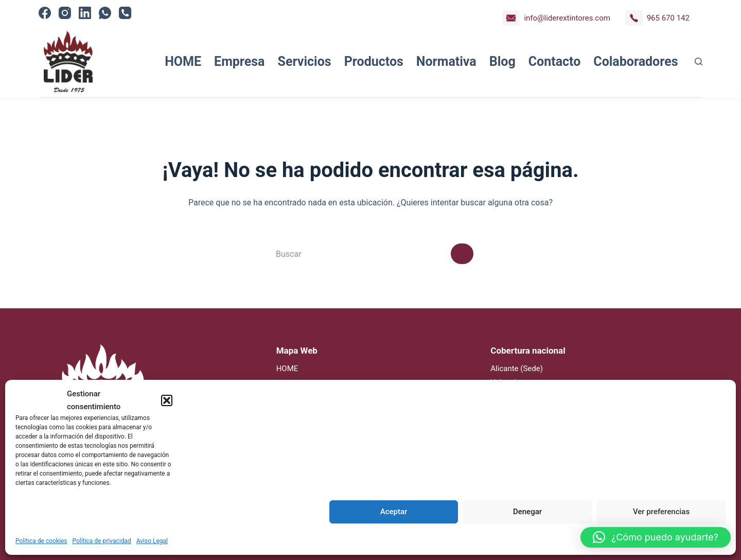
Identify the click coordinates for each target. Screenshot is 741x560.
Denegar (527, 512)
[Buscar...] (359, 254)
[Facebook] (45, 13)
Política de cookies (41, 541)
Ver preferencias (661, 512)
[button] (167, 400)
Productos (374, 62)
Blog (502, 62)
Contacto (555, 62)
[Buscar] (699, 62)
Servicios (305, 62)
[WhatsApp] (105, 13)
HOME (183, 62)
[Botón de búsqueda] (462, 254)
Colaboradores (636, 62)
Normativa (446, 62)
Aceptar (394, 512)
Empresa (239, 62)
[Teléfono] (125, 13)
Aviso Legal (152, 541)
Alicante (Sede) (517, 369)
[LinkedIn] (85, 13)
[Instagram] (65, 13)
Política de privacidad (102, 541)
